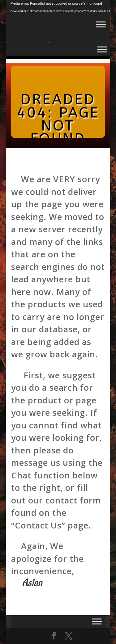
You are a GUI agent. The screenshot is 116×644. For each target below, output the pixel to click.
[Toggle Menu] (101, 24)
